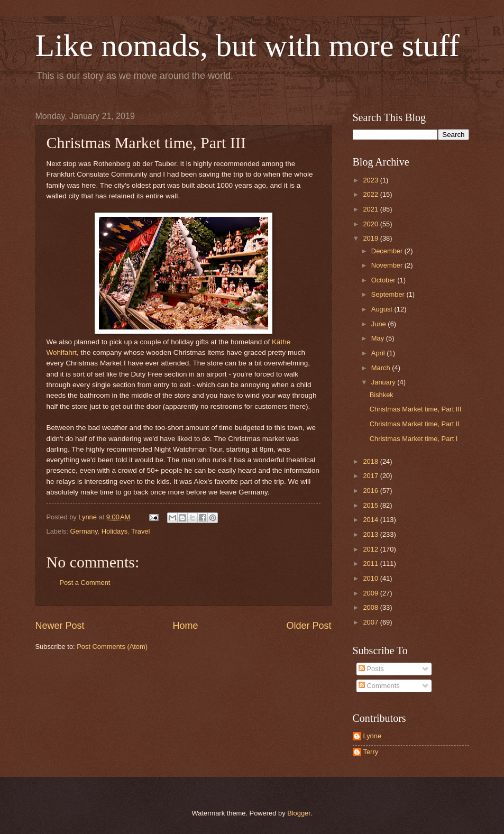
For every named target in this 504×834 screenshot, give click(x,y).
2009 (371, 593)
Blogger (299, 813)
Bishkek (382, 395)
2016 (371, 491)
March (382, 368)
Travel (140, 531)
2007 (371, 622)
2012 (371, 549)
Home (185, 626)
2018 (371, 461)
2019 (371, 238)
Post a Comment (85, 583)
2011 (371, 563)
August (383, 309)
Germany (84, 531)
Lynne (373, 736)
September (389, 294)
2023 (371, 180)
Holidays (114, 531)
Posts (371, 669)
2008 (371, 607)
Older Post (309, 626)
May (379, 338)
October (384, 280)
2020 (371, 224)
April (379, 353)
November (388, 265)
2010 (371, 578)
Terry (371, 752)
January (384, 382)
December (388, 251)
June (380, 324)
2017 (371, 476)
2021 (371, 209)
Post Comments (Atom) (112, 647)
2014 (371, 520)
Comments (379, 686)
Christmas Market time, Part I (414, 439)
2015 (371, 505)
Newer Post (60, 626)
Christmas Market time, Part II (415, 424)
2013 (371, 534)
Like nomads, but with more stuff (248, 45)
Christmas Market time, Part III (416, 409)
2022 (371, 194)
